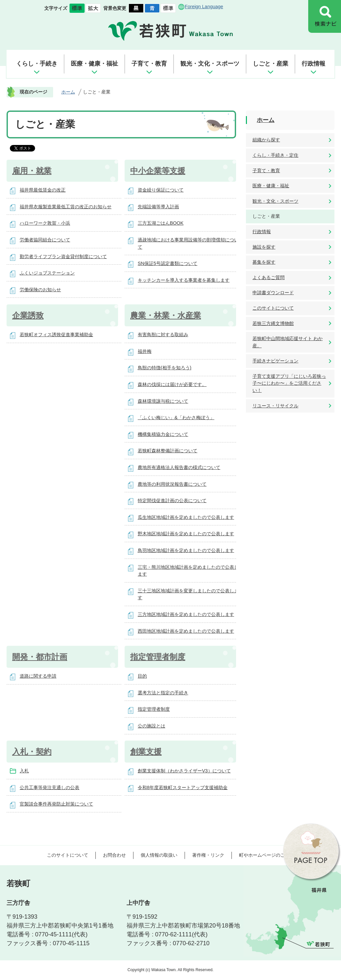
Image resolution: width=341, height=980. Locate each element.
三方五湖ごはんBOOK (161, 223)
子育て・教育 (149, 64)
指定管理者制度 (158, 657)
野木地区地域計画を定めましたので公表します (186, 534)
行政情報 (313, 64)
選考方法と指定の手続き (163, 693)
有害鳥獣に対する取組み (163, 335)
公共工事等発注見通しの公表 (50, 787)
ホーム (68, 92)
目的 (142, 676)
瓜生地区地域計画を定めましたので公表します (186, 517)
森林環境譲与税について (163, 401)
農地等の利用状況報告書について (172, 484)
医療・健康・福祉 (94, 64)
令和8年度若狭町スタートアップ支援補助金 (183, 787)
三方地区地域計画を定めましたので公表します (186, 614)
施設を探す (264, 247)
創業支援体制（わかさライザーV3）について (184, 771)
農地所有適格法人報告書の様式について (179, 467)
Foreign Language (204, 7)
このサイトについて (273, 308)
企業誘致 (28, 315)
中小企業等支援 (158, 171)
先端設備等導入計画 (158, 207)
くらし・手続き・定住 (275, 155)
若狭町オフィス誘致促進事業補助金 (56, 335)
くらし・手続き (37, 64)
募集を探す (264, 262)
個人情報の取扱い (159, 855)
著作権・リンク (208, 855)
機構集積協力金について (163, 434)
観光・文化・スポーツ (210, 64)
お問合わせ (114, 855)
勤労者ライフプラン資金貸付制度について (63, 256)
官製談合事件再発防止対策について (56, 804)
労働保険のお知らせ (40, 290)
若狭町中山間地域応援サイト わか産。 (288, 342)
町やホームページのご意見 (267, 855)
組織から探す (266, 140)
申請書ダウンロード (273, 293)
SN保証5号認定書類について (168, 263)
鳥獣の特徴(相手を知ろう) (165, 368)
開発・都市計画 (40, 657)
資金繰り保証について (161, 190)
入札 (24, 771)
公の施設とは (151, 726)
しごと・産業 (271, 64)
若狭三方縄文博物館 (273, 323)
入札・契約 (32, 752)
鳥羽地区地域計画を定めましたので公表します (186, 550)
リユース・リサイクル (275, 406)
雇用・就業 (32, 171)
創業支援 (146, 752)
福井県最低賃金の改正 (43, 190)
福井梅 (145, 351)
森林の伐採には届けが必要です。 (172, 384)
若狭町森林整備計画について (168, 451)
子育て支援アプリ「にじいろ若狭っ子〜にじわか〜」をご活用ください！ (289, 383)
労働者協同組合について (45, 240)
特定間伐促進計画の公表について (172, 500)
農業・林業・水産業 (166, 315)
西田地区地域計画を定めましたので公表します (186, 631)
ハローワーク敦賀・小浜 (45, 223)
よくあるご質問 (269, 277)
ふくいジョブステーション (47, 273)
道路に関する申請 (38, 676)
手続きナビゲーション (275, 361)
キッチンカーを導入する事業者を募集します (184, 280)
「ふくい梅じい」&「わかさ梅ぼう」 (176, 418)
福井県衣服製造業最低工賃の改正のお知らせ (66, 207)
